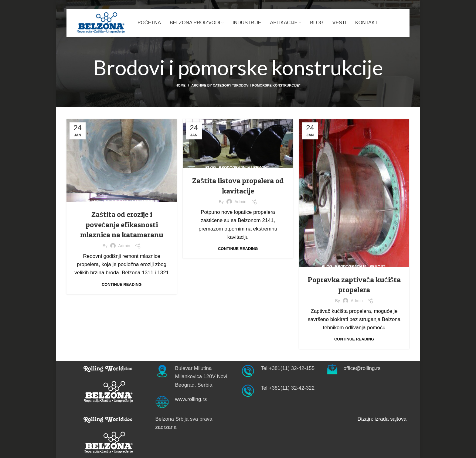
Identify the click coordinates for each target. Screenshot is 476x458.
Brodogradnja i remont (128, 201)
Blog (94, 201)
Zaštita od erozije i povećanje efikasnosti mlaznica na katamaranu (122, 224)
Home (180, 85)
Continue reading (122, 284)
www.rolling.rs (191, 399)
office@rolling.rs (362, 368)
